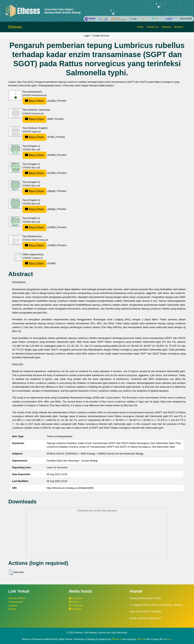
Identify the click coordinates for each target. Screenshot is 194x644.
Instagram (76, 605)
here (169, 639)
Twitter (74, 602)
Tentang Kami (16, 602)
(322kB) (39, 101)
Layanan (13, 605)
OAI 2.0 (141, 639)
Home (140, 27)
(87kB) (39, 137)
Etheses (15, 27)
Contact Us (153, 27)
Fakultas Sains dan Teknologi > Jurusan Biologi (72, 461)
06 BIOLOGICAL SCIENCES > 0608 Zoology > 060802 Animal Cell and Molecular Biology (95, 454)
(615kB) (39, 173)
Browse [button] (178, 27)
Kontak (12, 609)
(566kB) (39, 209)
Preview (62, 101)
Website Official (17, 598)
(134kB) (39, 245)
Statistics (166, 27)
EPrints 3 (117, 639)
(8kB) (38, 119)
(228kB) (39, 227)
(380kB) (39, 191)
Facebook (76, 598)
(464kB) (39, 155)
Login (87, 36)
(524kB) (39, 263)
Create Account (101, 36)
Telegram (75, 609)
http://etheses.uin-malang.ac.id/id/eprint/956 (70, 488)
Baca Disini (34, 101)
